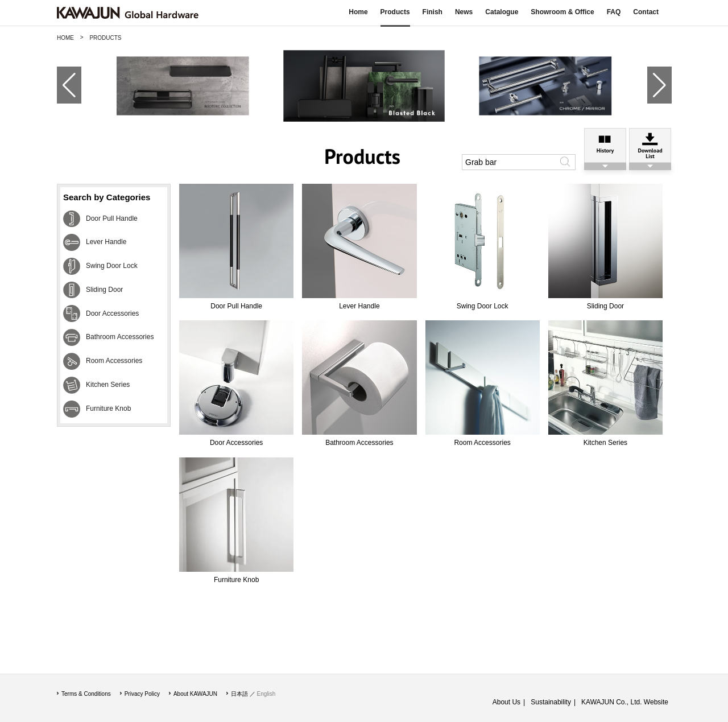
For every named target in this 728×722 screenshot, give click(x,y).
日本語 (239, 694)
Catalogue (502, 12)
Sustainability (551, 702)
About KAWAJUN (195, 694)
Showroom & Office (562, 12)
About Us (506, 702)
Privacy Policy (142, 694)
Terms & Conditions (86, 694)
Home (358, 12)
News (464, 12)
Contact (646, 12)
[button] (65, 85)
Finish (433, 12)
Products (395, 12)
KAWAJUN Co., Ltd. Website (625, 702)
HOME (65, 38)
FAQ (614, 12)
